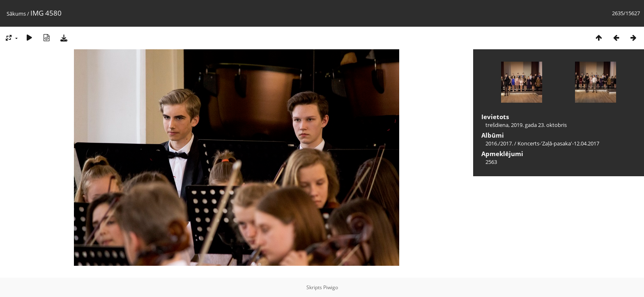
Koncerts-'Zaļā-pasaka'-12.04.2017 (558, 143)
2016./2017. (499, 143)
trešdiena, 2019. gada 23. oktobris (526, 125)
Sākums (16, 14)
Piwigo (331, 287)
